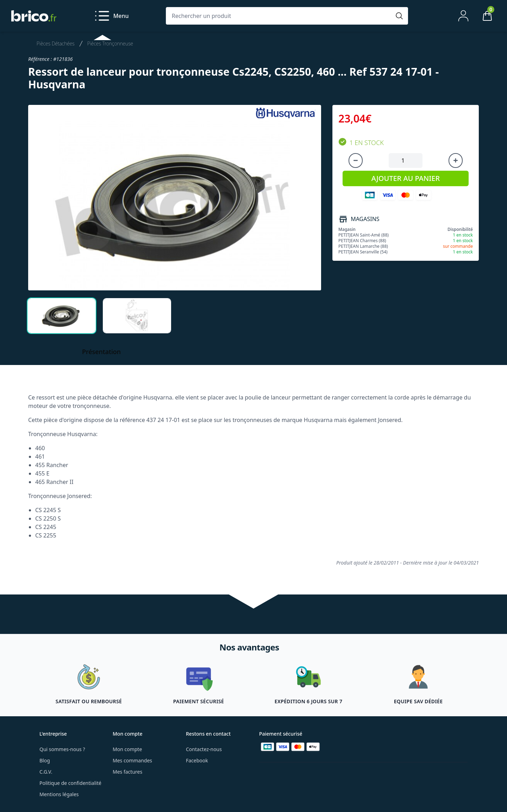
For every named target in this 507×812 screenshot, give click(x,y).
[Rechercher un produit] (280, 16)
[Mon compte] (463, 16)
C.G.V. (46, 772)
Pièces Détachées (56, 43)
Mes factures (127, 772)
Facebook (197, 760)
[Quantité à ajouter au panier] (406, 160)
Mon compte (127, 749)
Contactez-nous (204, 749)
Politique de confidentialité (70, 783)
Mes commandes (132, 760)
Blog (45, 760)
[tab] (62, 316)
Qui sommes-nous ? (62, 749)
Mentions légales (59, 794)
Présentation (101, 352)
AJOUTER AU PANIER (406, 178)
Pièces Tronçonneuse (110, 43)
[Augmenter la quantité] (456, 160)
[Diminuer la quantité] (356, 160)
